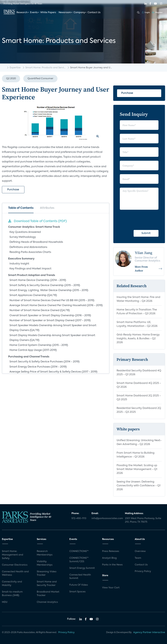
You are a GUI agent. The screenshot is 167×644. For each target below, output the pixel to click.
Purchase (13, 190)
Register (157, 12)
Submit (146, 233)
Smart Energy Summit (82, 568)
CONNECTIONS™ (79, 551)
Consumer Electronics (15, 565)
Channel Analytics (47, 602)
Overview (140, 551)
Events (34, 13)
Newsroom (65, 13)
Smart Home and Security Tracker (47, 584)
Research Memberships (45, 553)
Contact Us (94, 13)
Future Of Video (79, 585)
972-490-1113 (79, 518)
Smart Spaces (77, 592)
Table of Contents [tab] (21, 208)
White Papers (48, 13)
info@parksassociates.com (106, 518)
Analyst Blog (109, 558)
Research (22, 13)
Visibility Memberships (45, 563)
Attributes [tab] (47, 208)
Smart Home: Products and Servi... (45, 68)
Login (146, 12)
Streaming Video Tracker (47, 573)
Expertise (15, 68)
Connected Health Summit (80, 577)
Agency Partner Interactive (149, 632)
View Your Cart (111, 588)
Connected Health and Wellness (15, 573)
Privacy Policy (143, 571)
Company (79, 13)
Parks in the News (112, 565)
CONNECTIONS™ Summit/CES (79, 560)
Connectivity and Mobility (12, 584)
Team (138, 558)
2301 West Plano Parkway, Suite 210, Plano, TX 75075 (143, 520)
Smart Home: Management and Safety (13, 555)
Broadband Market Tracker (48, 594)
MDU (5, 602)
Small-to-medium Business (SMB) (12, 594)
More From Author (148, 269)
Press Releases (111, 551)
